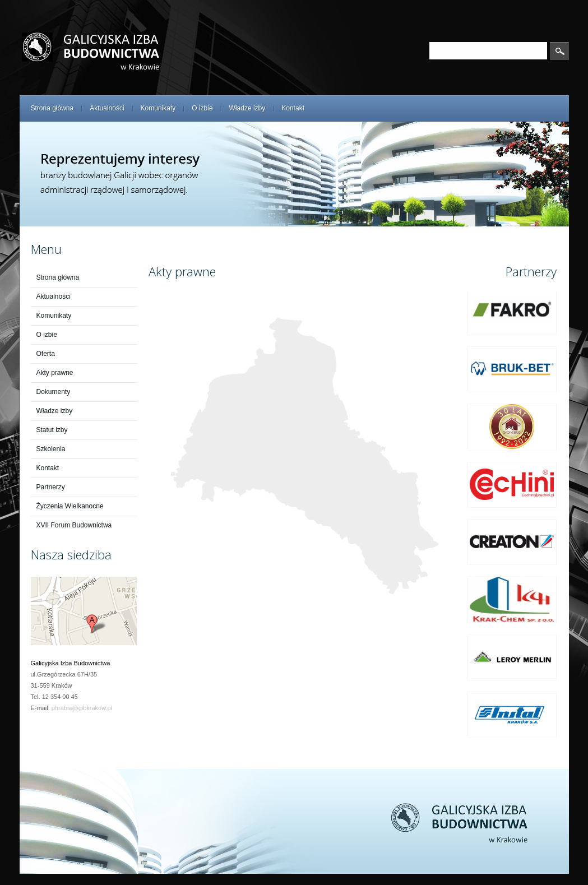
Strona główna (52, 108)
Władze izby (247, 108)
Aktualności (107, 108)
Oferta (46, 354)
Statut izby (52, 430)
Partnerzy (51, 487)
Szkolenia (51, 449)
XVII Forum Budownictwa (74, 525)
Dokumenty (54, 392)
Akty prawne (55, 373)
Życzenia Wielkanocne (70, 506)
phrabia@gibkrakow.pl (82, 708)
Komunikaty (158, 108)
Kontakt (293, 108)
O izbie (202, 108)
